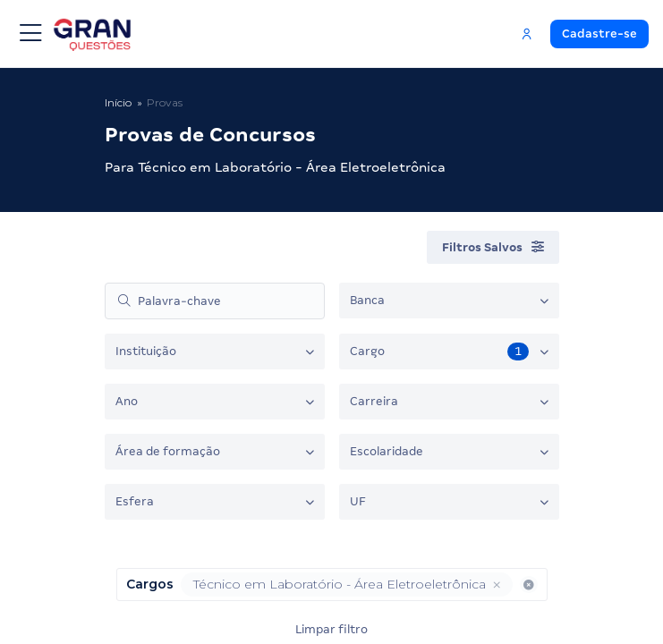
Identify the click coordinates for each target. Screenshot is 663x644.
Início (118, 102)
